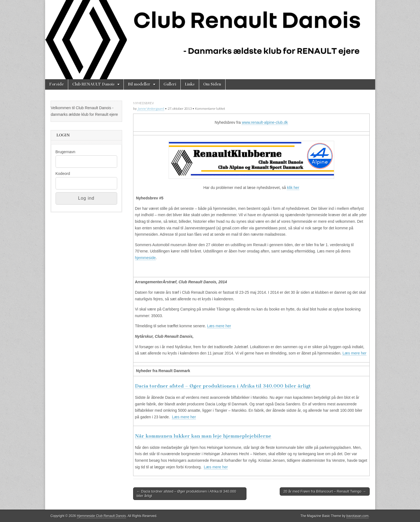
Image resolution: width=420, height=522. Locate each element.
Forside (57, 84)
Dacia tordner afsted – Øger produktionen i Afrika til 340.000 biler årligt (223, 386)
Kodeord (63, 174)
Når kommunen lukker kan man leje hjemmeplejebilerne (203, 436)
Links (190, 84)
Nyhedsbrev (143, 103)
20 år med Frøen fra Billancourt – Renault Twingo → (325, 491)
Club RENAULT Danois (94, 84)
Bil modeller (139, 84)
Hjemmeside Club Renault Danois (101, 516)
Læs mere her (219, 326)
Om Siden (212, 84)
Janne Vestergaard (151, 108)
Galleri (170, 84)
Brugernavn (65, 152)
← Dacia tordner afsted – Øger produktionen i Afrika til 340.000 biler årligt (186, 494)
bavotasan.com (358, 516)
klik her (293, 188)
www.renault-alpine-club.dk (265, 122)
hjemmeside (145, 258)
